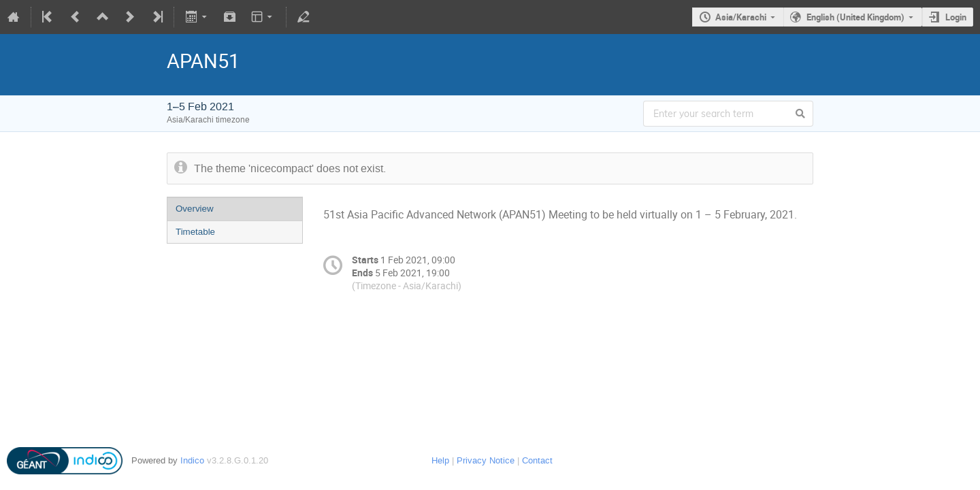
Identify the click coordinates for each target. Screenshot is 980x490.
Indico (192, 460)
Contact (537, 460)
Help (440, 460)
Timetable (195, 232)
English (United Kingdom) (855, 17)
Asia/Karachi (741, 17)
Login (956, 17)
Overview (195, 209)
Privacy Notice (486, 460)
